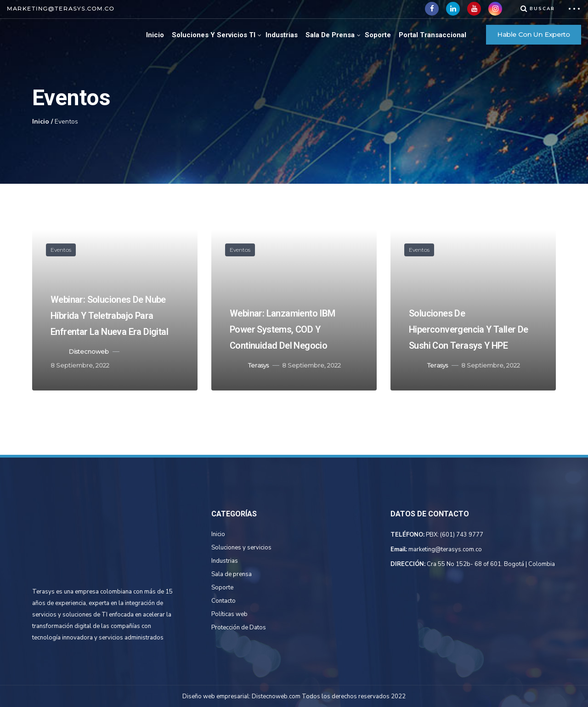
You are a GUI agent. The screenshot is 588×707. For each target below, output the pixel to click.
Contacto (223, 601)
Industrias (282, 35)
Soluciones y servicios (241, 548)
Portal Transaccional (433, 35)
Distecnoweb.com (276, 696)
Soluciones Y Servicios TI (214, 35)
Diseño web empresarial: (216, 696)
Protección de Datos (239, 628)
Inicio (155, 35)
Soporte (378, 35)
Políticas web (229, 614)
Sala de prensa (232, 574)
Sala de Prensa (330, 35)
